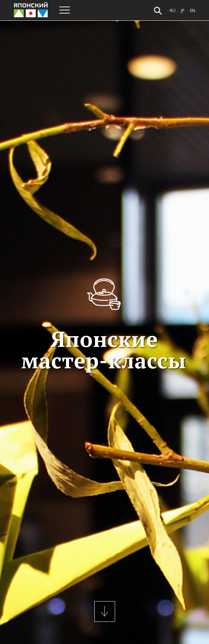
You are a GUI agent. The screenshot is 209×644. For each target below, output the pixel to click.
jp (183, 11)
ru (173, 11)
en (193, 11)
